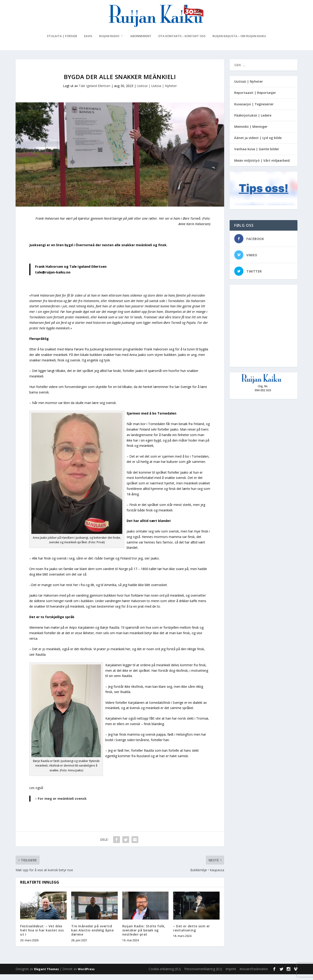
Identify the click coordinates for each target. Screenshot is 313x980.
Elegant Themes (46, 975)
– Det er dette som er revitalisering (192, 934)
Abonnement (141, 42)
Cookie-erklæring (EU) (165, 975)
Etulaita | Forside (62, 42)
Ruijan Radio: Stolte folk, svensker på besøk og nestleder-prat (144, 936)
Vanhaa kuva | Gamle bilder (257, 155)
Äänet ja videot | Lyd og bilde (258, 143)
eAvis (88, 42)
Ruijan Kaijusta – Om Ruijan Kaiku (239, 42)
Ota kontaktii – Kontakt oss (182, 42)
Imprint (231, 975)
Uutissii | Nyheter (249, 87)
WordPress (86, 975)
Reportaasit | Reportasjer (255, 98)
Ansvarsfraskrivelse (254, 975)
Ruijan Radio (109, 42)
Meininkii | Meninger (251, 132)
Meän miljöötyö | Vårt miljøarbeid (262, 166)
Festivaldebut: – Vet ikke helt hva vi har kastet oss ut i (42, 936)
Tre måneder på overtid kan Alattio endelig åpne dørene (92, 936)
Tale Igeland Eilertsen (95, 91)
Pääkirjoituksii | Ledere (253, 121)
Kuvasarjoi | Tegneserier (254, 110)
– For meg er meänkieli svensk (61, 804)
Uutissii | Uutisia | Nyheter (157, 91)
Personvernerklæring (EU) (203, 975)
